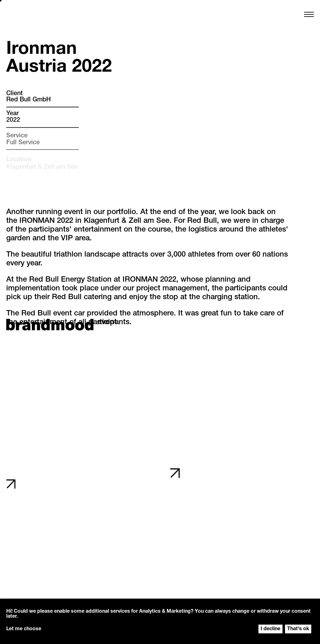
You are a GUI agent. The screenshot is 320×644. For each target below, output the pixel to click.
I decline (270, 629)
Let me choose (24, 629)
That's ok (298, 629)
